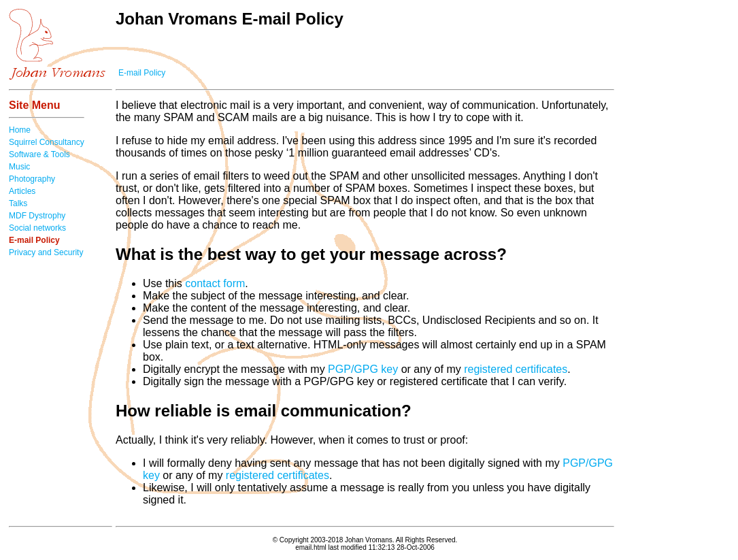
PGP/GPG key (363, 369)
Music (19, 167)
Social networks (37, 228)
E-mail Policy (142, 73)
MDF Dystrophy (37, 216)
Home (20, 130)
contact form (215, 283)
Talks (18, 203)
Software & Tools (39, 154)
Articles (22, 191)
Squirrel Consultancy (47, 142)
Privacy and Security (46, 252)
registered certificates (516, 369)
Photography (32, 179)
